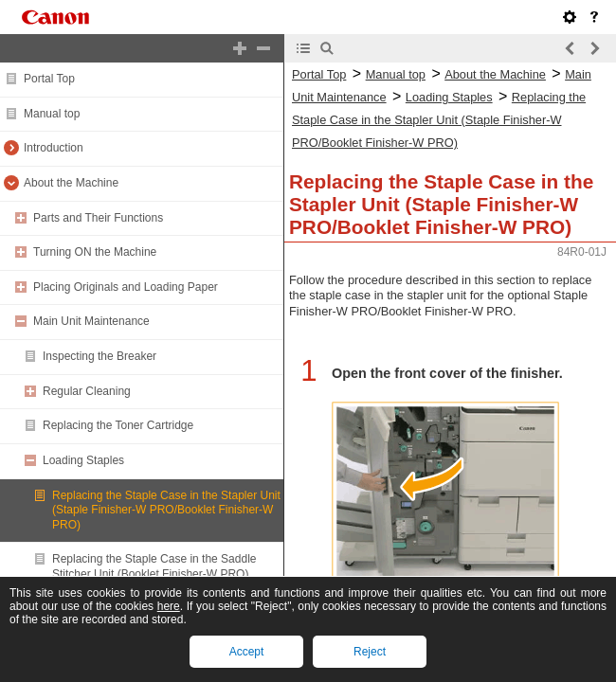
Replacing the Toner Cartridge (118, 425)
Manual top (52, 114)
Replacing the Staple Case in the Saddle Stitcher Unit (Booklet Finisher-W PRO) (154, 566)
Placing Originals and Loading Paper (126, 287)
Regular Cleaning (87, 391)
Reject (370, 652)
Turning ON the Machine (95, 252)
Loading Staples (83, 460)
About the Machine (71, 183)
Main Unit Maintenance (91, 321)
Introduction (54, 148)
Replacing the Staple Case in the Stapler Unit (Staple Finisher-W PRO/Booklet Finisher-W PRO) (166, 510)
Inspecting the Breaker (100, 356)
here (169, 606)
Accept (247, 652)
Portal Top (49, 79)
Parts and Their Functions (98, 218)
